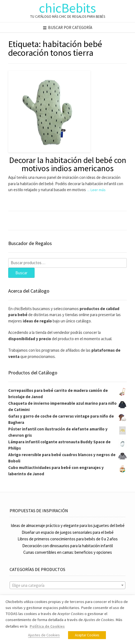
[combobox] (67, 585)
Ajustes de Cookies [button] (44, 635)
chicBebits (67, 8)
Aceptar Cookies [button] (87, 635)
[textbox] (67, 585)
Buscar (21, 273)
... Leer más (96, 190)
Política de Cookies (47, 626)
